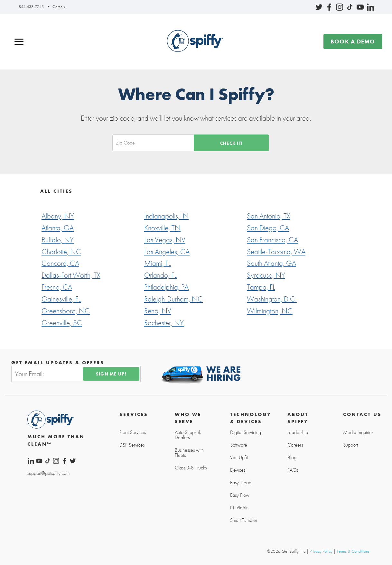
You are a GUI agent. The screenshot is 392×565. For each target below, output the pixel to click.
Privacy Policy (321, 551)
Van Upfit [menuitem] (239, 458)
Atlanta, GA (58, 228)
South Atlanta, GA (271, 263)
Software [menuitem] (239, 445)
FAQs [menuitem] (293, 470)
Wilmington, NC (270, 311)
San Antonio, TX (269, 216)
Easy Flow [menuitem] (240, 495)
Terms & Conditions (353, 551)
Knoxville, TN (162, 228)
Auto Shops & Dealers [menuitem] (188, 435)
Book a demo (353, 41)
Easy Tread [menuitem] (241, 483)
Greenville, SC (62, 323)
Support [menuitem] (350, 445)
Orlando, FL (160, 275)
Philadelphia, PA (166, 287)
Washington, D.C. (272, 299)
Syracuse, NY (266, 275)
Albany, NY (58, 216)
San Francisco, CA (272, 240)
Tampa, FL (261, 287)
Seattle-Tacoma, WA (276, 252)
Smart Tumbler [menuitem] (244, 520)
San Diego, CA (268, 228)
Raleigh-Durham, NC (173, 299)
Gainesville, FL (61, 299)
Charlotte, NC (61, 252)
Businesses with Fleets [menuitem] (189, 453)
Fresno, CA (57, 287)
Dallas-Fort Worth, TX (71, 275)
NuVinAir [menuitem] (239, 508)
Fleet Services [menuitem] (133, 432)
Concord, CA (60, 263)
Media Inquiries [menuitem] (358, 432)
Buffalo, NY (58, 240)
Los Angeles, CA (167, 252)
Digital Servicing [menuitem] (246, 432)
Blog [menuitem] (292, 458)
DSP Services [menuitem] (132, 445)
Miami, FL (158, 263)
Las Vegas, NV (165, 240)
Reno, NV (158, 311)
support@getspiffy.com (48, 473)
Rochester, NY (164, 323)
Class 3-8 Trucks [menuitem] (191, 468)
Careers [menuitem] (295, 445)
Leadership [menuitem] (298, 432)
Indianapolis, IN (166, 216)
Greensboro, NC (66, 311)
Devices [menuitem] (238, 470)
